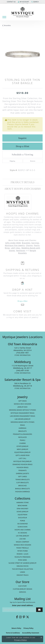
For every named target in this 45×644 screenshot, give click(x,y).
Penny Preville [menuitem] (23, 548)
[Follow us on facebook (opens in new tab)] (17, 617)
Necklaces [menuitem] (22, 437)
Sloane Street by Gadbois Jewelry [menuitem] (22, 563)
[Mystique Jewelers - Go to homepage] (23, 12)
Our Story (22, 586)
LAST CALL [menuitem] (22, 458)
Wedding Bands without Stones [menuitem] (22, 410)
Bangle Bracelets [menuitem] (23, 489)
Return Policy (16, 628)
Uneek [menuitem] (23, 572)
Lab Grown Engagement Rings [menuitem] (23, 416)
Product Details (22, 182)
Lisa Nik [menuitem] (22, 539)
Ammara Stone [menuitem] (22, 502)
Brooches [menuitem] (22, 486)
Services (22, 592)
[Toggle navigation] (4, 17)
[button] (11, 2)
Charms (29, 245)
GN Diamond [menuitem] (22, 524)
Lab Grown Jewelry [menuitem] (22, 419)
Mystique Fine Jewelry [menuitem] (22, 461)
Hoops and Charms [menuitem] (22, 530)
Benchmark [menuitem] (23, 505)
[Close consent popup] (41, 638)
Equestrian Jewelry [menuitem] (22, 452)
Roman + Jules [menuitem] (22, 554)
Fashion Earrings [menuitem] (23, 492)
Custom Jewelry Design (22, 589)
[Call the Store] (22, 353)
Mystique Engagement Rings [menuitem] (23, 413)
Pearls (37, 245)
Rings (7, 248)
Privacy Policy (28, 628)
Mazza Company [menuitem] (22, 542)
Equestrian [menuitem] (22, 515)
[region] (22, 54)
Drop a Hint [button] (23, 146)
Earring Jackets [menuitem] (22, 473)
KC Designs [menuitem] (22, 533)
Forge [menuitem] (23, 521)
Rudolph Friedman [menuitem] (22, 557)
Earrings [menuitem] (22, 428)
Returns (33, 161)
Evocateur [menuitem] (22, 518)
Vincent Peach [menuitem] (22, 575)
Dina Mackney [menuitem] (22, 509)
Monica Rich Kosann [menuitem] (22, 545)
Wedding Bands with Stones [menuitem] (22, 422)
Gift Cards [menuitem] (22, 476)
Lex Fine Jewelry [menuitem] (22, 536)
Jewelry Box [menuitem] (23, 407)
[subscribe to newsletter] (39, 610)
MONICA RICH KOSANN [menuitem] (22, 404)
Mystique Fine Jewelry (15, 245)
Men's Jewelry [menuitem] (22, 449)
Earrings (35, 243)
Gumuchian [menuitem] (22, 527)
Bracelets (7, 25)
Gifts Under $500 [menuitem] (23, 455)
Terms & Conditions (13, 633)
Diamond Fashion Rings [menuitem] (22, 464)
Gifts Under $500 (13, 243)
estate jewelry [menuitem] (22, 446)
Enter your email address (22, 605)
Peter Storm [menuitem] (22, 551)
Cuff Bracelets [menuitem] (22, 483)
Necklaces (21, 250)
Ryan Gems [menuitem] (23, 560)
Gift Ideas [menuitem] (23, 401)
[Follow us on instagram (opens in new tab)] (20, 617)
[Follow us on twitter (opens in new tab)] (28, 617)
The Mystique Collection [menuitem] (22, 569)
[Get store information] (22, 355)
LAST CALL (16, 248)
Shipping (12, 161)
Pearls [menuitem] (22, 440)
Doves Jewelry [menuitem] (22, 512)
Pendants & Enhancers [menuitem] (22, 434)
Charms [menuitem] (22, 443)
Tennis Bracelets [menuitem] (23, 479)
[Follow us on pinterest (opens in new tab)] (24, 617)
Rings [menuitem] (22, 425)
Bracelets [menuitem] (22, 431)
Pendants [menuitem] (22, 470)
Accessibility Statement (31, 633)
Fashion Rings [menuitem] (22, 467)
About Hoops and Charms (22, 189)
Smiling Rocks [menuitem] (22, 566)
